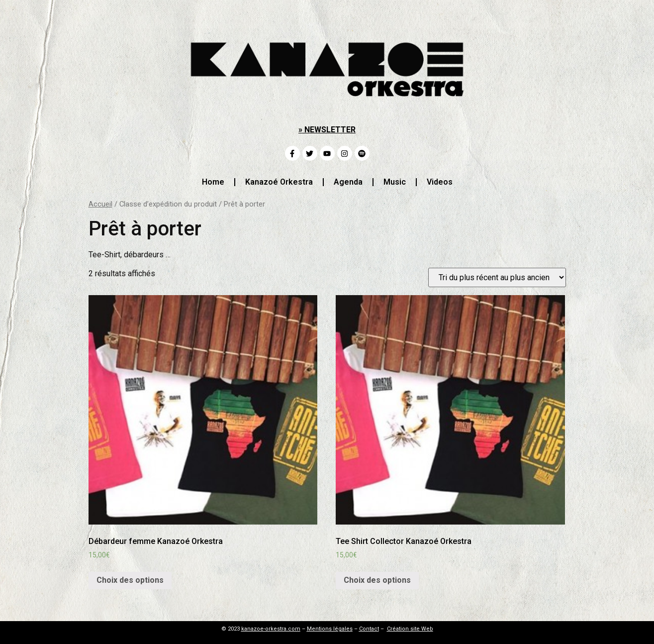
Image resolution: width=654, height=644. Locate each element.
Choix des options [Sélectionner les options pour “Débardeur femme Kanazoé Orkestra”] (130, 580)
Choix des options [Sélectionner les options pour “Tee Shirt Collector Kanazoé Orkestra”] (377, 580)
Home (213, 182)
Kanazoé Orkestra (279, 182)
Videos (440, 182)
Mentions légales (330, 629)
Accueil (100, 204)
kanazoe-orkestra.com (271, 629)
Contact (369, 629)
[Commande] (497, 277)
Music (395, 182)
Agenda (348, 182)
